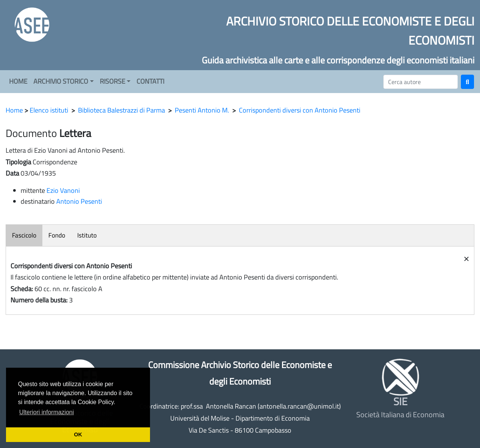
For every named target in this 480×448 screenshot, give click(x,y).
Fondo (57, 235)
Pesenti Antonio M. (202, 110)
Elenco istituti (49, 110)
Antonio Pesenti (79, 201)
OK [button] (78, 434)
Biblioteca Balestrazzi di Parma (121, 110)
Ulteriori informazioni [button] (46, 412)
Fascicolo (24, 235)
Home (14, 110)
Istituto (87, 235)
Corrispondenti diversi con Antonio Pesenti (300, 110)
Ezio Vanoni (63, 190)
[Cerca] (421, 82)
